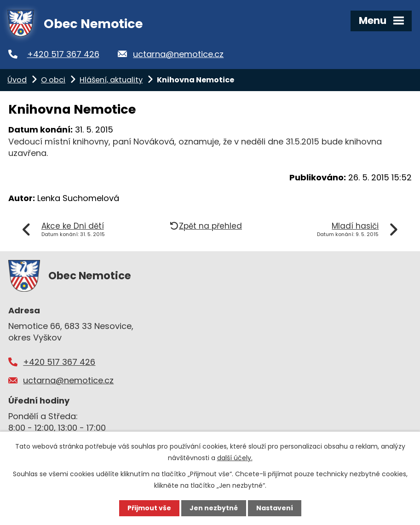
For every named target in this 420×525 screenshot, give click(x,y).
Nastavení (275, 508)
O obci (53, 80)
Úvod (17, 80)
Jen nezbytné (214, 508)
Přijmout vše (149, 508)
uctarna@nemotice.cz (178, 54)
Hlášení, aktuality (111, 80)
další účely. (235, 458)
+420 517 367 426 (63, 54)
